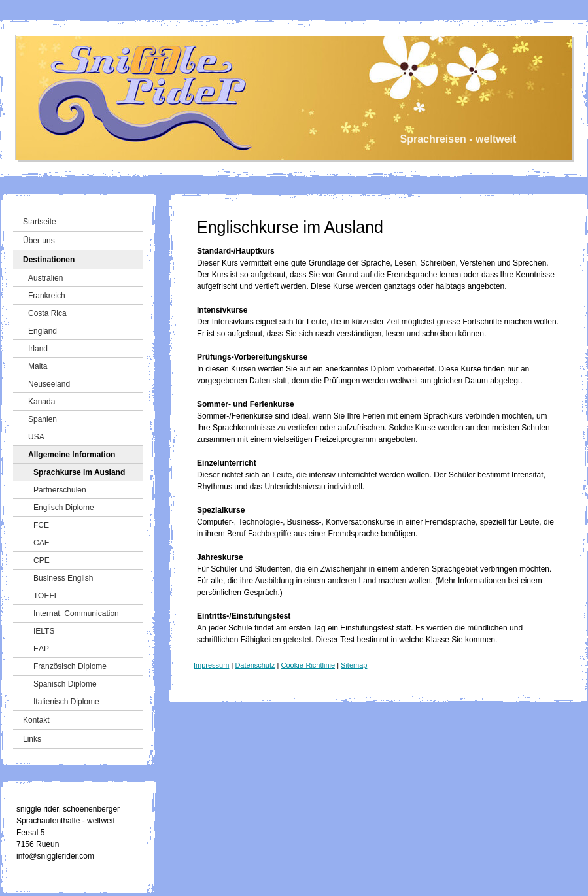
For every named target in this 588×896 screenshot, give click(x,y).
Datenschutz (255, 665)
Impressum (211, 665)
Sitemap (354, 665)
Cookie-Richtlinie (308, 665)
